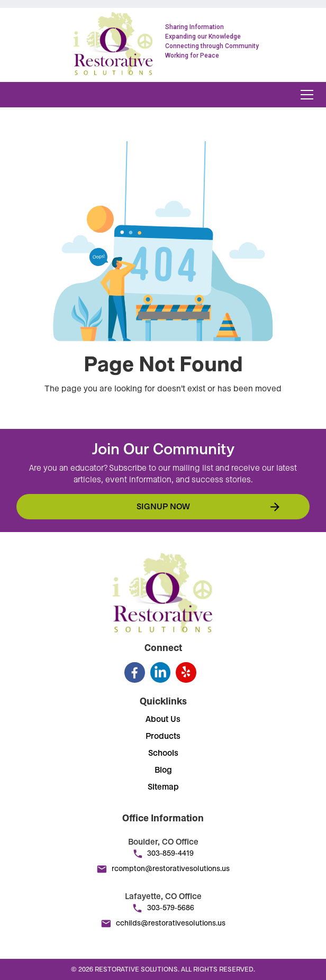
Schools (163, 753)
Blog (163, 770)
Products (163, 736)
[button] (305, 95)
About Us (163, 719)
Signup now (163, 507)
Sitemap (163, 787)
